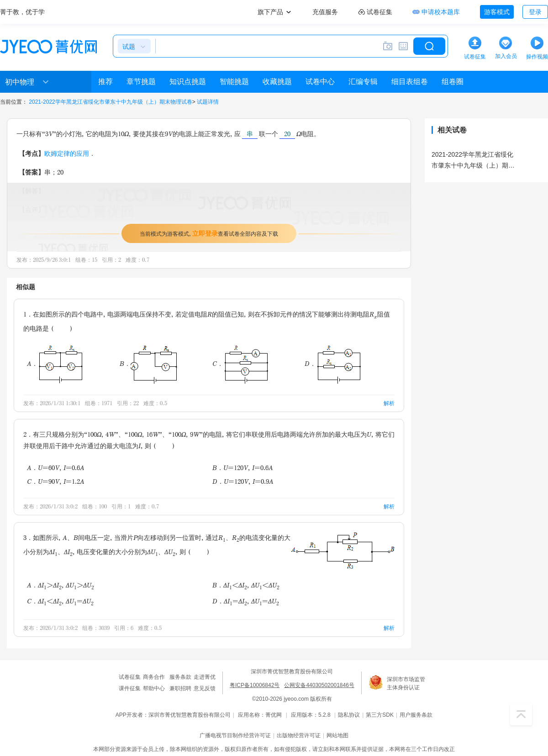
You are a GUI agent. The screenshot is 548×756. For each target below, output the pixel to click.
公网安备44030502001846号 (319, 685)
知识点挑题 (188, 82)
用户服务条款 (416, 715)
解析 (389, 403)
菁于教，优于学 (22, 12)
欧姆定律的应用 (67, 153)
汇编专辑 (363, 82)
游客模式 (497, 12)
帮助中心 (154, 688)
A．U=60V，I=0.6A (56, 468)
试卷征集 (130, 677)
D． (333, 363)
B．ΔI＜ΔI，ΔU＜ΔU (246, 586)
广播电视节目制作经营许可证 (235, 735)
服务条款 (180, 677)
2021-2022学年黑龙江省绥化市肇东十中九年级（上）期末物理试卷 (110, 102)
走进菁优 (205, 677)
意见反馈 (205, 688)
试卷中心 (320, 82)
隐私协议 (349, 715)
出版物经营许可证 (299, 735)
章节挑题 (141, 82)
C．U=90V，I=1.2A (56, 481)
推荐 (105, 82)
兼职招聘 (180, 688)
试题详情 (208, 102)
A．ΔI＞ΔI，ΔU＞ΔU (61, 586)
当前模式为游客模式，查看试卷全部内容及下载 (209, 233)
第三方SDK (380, 715)
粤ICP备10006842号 (255, 685)
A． (55, 363)
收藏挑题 (277, 82)
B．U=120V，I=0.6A (243, 468)
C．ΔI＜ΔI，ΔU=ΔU (60, 602)
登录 (535, 12)
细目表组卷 (410, 82)
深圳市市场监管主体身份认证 (406, 683)
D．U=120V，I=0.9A (243, 481)
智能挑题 (234, 82)
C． (240, 363)
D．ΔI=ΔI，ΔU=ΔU (246, 602)
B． (148, 363)
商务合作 (154, 677)
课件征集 (130, 688)
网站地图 (337, 735)
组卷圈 (453, 82)
